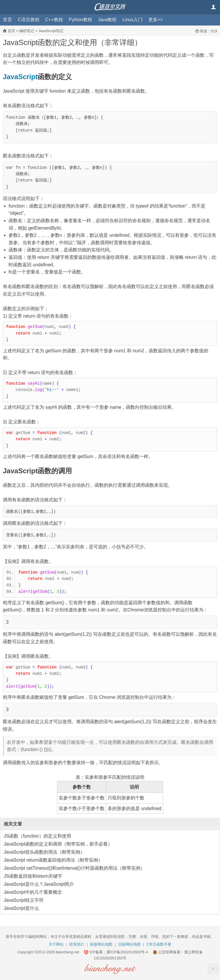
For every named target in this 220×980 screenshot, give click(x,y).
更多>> (156, 20)
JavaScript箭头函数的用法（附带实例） (44, 852)
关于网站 (56, 944)
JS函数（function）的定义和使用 (37, 836)
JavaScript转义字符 (24, 900)
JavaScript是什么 (21, 908)
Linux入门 (132, 20)
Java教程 (107, 20)
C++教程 (54, 20)
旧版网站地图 (129, 944)
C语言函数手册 (159, 944)
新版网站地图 (101, 944)
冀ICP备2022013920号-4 (127, 952)
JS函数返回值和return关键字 (33, 876)
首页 (7, 20)
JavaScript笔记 (51, 31)
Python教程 (80, 20)
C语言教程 (29, 20)
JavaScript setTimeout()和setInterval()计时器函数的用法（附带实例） (74, 868)
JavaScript (20, 77)
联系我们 (77, 944)
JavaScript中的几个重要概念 (33, 892)
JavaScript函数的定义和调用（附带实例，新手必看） (58, 844)
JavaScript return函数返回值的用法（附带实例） (53, 860)
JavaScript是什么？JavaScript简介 (39, 884)
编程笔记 (27, 31)
